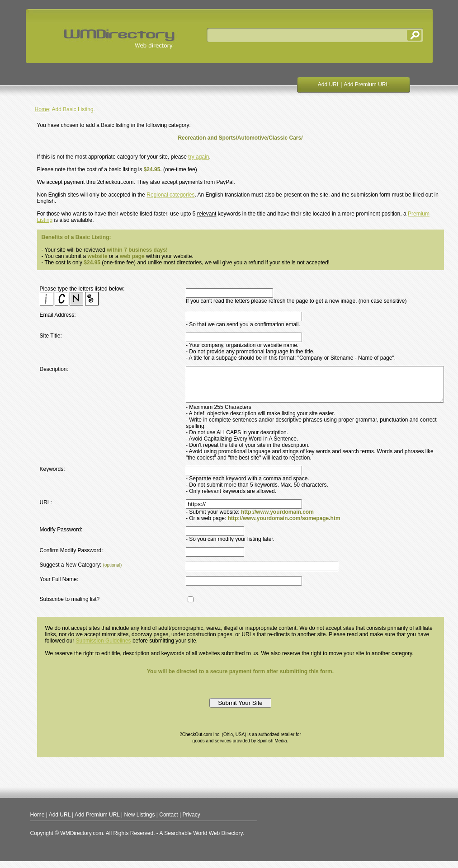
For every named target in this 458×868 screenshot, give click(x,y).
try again (198, 157)
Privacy (191, 821)
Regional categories (170, 195)
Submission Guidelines (104, 647)
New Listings (139, 821)
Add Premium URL (366, 84)
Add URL (329, 84)
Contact (168, 821)
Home (42, 109)
